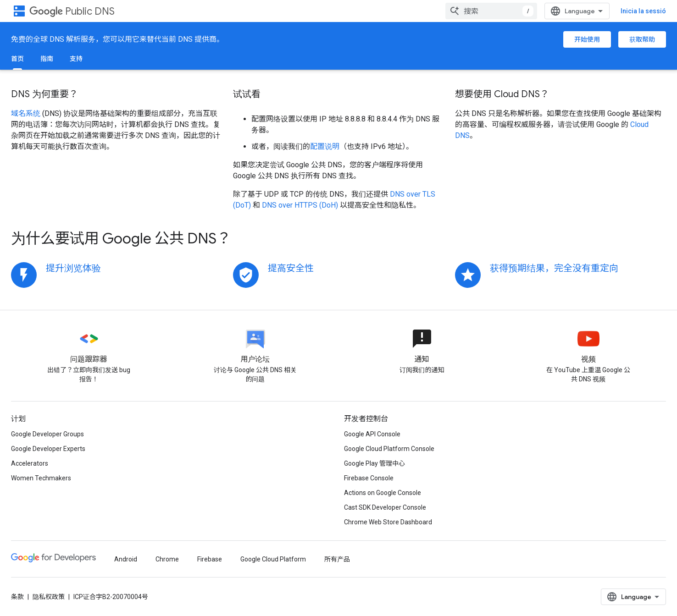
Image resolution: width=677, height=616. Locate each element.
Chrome (167, 559)
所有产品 (337, 559)
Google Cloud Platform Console (389, 449)
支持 (76, 59)
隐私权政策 (49, 597)
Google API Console (372, 434)
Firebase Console (369, 478)
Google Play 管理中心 (375, 463)
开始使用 (587, 39)
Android (126, 559)
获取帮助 (642, 39)
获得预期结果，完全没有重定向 (554, 268)
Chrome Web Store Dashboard (388, 522)
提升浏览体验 (73, 268)
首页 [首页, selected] (17, 59)
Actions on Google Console (383, 493)
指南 (47, 59)
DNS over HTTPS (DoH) (300, 205)
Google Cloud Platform (273, 559)
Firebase (210, 559)
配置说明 (325, 146)
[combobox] (491, 11)
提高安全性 (291, 268)
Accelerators (30, 463)
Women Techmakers (41, 478)
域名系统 (26, 113)
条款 (17, 597)
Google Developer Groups (47, 434)
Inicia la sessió (643, 11)
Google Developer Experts (48, 449)
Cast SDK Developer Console (385, 507)
